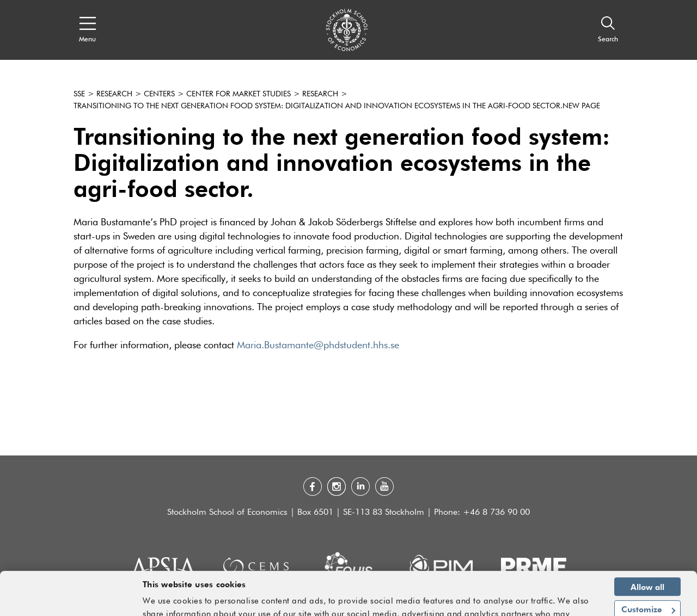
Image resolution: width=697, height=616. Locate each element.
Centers (159, 94)
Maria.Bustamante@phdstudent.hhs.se (318, 346)
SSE (79, 94)
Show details (566, 603)
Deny (648, 595)
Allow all (647, 549)
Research (114, 94)
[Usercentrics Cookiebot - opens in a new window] (71, 601)
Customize (648, 572)
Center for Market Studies (239, 94)
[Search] (608, 30)
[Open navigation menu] (87, 30)
